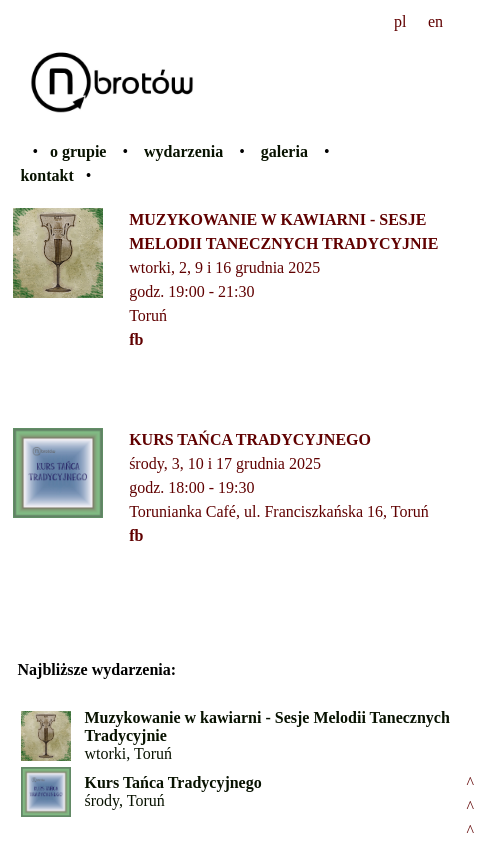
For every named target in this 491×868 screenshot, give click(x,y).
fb (136, 339)
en (435, 21)
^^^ (470, 806)
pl (400, 21)
